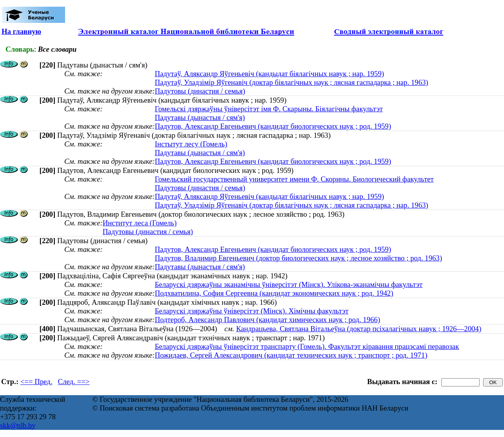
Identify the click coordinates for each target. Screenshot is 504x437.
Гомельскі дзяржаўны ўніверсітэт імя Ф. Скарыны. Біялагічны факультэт (269, 109)
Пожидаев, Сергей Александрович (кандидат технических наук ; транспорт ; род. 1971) (291, 355)
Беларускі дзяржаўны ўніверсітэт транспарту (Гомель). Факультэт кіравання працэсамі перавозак (307, 346)
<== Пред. (36, 382)
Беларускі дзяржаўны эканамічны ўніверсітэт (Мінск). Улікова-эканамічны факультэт (288, 284)
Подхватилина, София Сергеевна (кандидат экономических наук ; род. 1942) (274, 293)
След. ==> (74, 382)
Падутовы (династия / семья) (200, 91)
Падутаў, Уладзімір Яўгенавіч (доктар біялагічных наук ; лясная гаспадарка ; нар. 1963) (291, 82)
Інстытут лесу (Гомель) (191, 144)
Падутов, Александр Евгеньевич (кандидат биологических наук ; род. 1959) (273, 126)
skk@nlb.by (18, 425)
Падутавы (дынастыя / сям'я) (200, 117)
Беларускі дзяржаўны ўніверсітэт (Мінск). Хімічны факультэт (251, 311)
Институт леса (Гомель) (140, 223)
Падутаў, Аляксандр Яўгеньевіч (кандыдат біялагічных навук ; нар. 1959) (269, 74)
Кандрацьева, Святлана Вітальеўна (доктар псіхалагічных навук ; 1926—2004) (359, 329)
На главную (21, 31)
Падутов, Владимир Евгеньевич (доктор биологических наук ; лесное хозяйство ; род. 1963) (298, 258)
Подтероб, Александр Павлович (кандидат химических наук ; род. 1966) (267, 320)
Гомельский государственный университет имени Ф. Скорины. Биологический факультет (294, 179)
